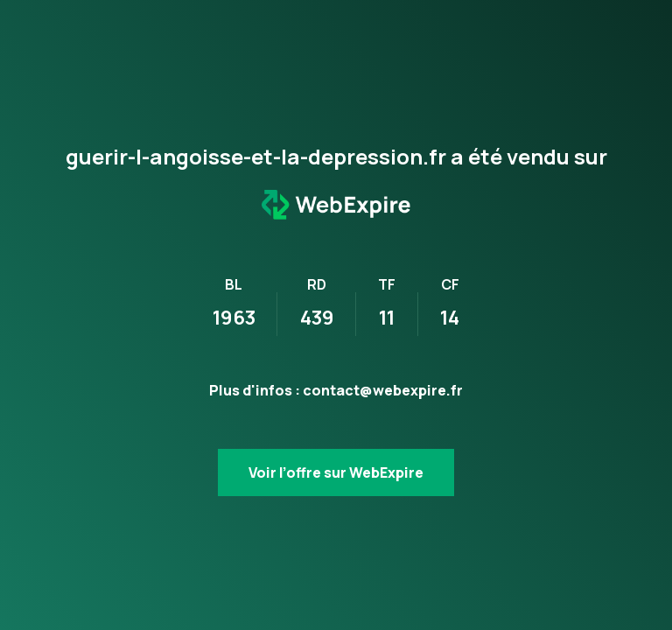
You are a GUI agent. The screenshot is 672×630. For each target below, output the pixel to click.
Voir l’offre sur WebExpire (336, 472)
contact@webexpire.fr (383, 390)
